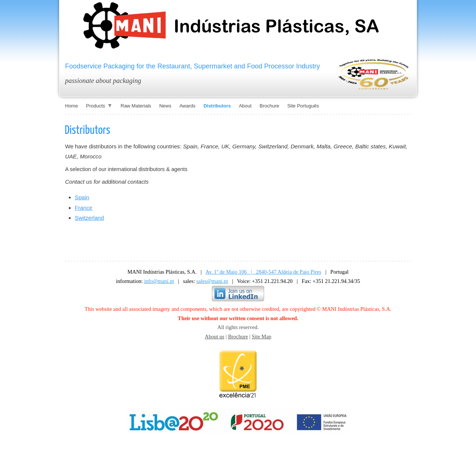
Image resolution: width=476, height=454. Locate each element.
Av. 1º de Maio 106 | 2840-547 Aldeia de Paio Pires (263, 272)
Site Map (262, 337)
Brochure (238, 337)
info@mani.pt (159, 281)
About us (214, 337)
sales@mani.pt (212, 281)
